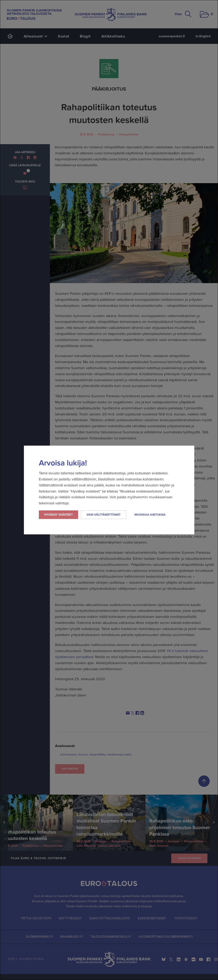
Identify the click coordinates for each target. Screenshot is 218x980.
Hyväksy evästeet (59, 515)
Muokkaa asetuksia (150, 515)
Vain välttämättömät (103, 515)
